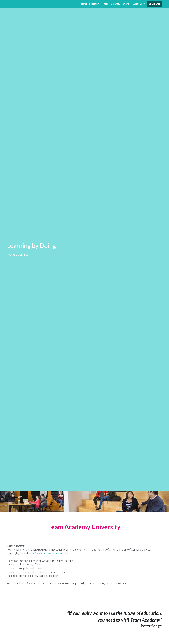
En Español (154, 4)
